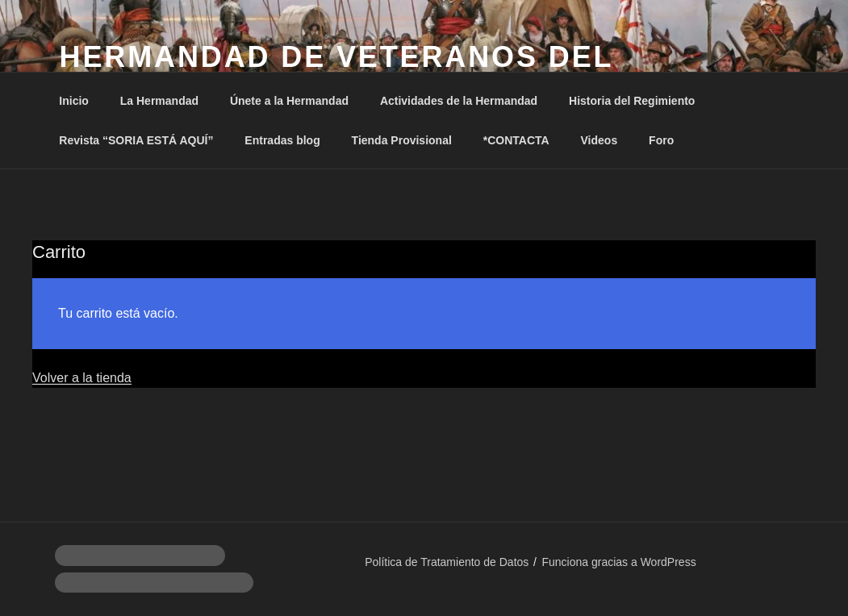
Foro (661, 140)
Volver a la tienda (82, 378)
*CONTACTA (516, 140)
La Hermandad (159, 101)
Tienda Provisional (402, 140)
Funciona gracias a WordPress (618, 562)
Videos (599, 140)
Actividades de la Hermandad (459, 101)
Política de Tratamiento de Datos (447, 562)
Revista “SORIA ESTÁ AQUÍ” (136, 140)
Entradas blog (282, 140)
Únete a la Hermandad (289, 101)
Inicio (74, 101)
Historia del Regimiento (632, 101)
